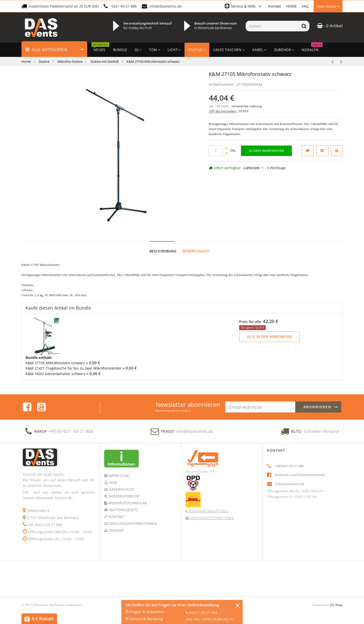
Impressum (118, 471)
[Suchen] (272, 26)
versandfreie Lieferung (247, 106)
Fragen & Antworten (145, 612)
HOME (291, 6)
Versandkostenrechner (211, 513)
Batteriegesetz (123, 505)
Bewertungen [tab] (196, 246)
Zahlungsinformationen (132, 519)
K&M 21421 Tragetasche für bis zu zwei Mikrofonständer (74, 363)
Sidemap (116, 525)
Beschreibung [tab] (163, 246)
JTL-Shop (336, 600)
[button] (244, 6)
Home (26, 61)
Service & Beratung (144, 619)
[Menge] (216, 151)
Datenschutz (121, 485)
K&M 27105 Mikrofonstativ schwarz (55, 358)
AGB (113, 478)
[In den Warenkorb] (266, 151)
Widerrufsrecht (124, 491)
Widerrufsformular (127, 498)
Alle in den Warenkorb (269, 332)
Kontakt (275, 6)
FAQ (305, 6)
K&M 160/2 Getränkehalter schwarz (55, 369)
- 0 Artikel (330, 26)
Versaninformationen (208, 506)
